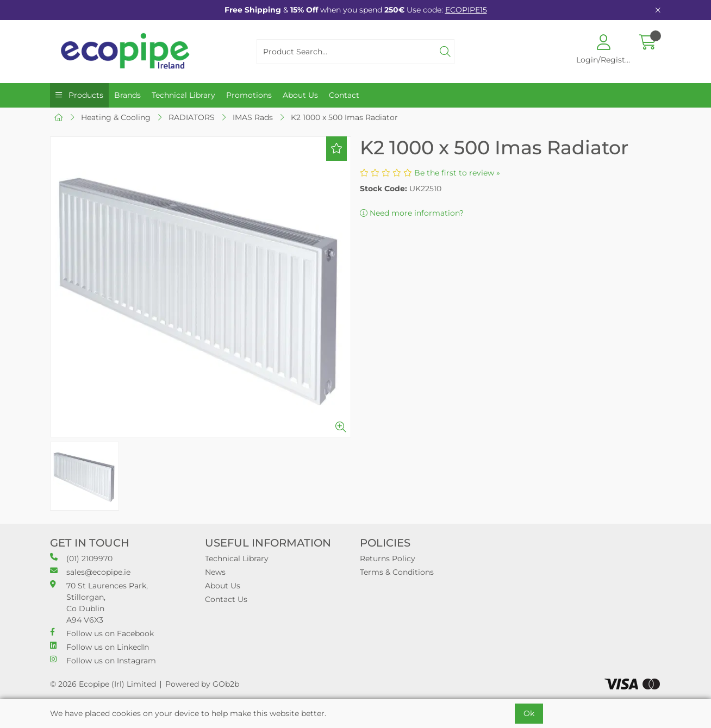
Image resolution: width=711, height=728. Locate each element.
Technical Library (183, 95)
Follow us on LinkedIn (99, 647)
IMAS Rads (253, 117)
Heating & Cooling (116, 117)
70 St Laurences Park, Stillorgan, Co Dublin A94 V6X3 (99, 603)
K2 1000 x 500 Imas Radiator (344, 117)
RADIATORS (192, 117)
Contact (344, 95)
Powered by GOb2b (202, 684)
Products (85, 95)
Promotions (249, 95)
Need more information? (412, 213)
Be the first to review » (457, 173)
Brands (127, 95)
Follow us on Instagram (103, 660)
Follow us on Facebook (102, 633)
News (215, 572)
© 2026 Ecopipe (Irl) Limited (103, 684)
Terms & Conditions (397, 572)
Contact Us (226, 599)
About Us (300, 95)
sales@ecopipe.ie (90, 572)
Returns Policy (388, 558)
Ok (529, 713)
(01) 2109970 (81, 558)
